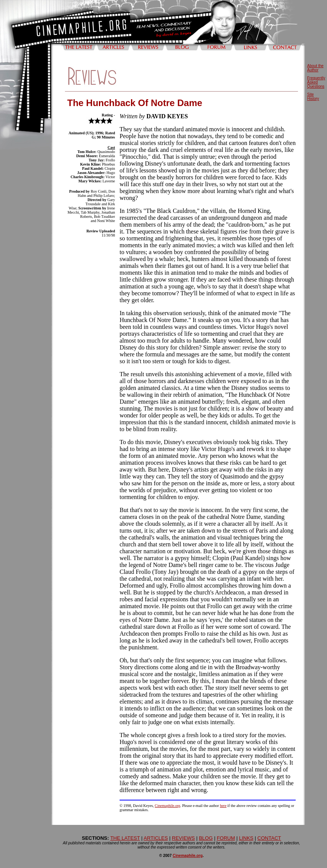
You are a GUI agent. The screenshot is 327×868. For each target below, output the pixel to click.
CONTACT (269, 838)
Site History (313, 97)
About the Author (315, 68)
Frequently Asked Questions (316, 82)
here (223, 806)
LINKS (246, 838)
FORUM (226, 838)
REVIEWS (183, 838)
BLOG (206, 838)
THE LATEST (125, 838)
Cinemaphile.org (168, 806)
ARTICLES (156, 838)
